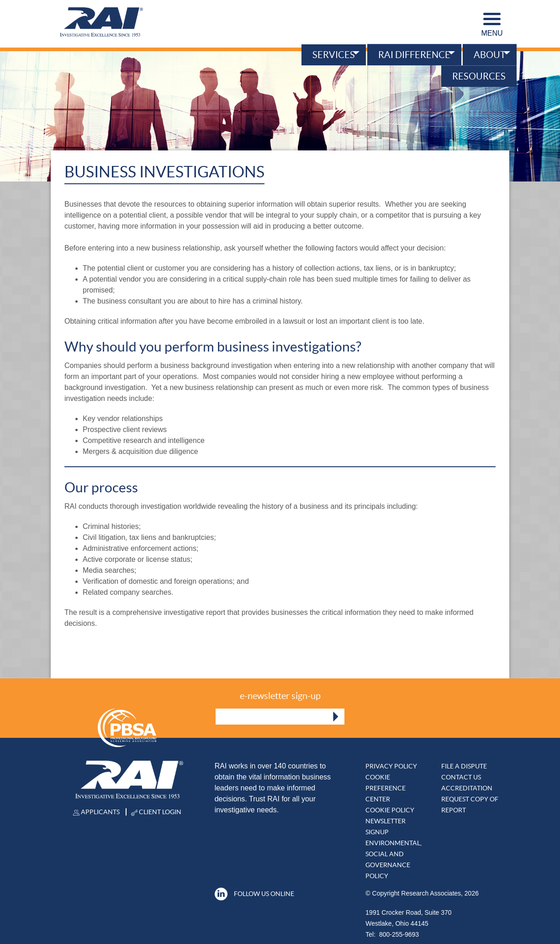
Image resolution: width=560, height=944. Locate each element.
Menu (492, 25)
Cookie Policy (390, 810)
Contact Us (461, 777)
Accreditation (467, 788)
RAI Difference (414, 55)
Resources (479, 76)
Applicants (96, 812)
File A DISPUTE (464, 766)
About (490, 55)
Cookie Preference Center (386, 788)
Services (334, 55)
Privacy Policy (391, 766)
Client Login (156, 812)
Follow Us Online (254, 894)
